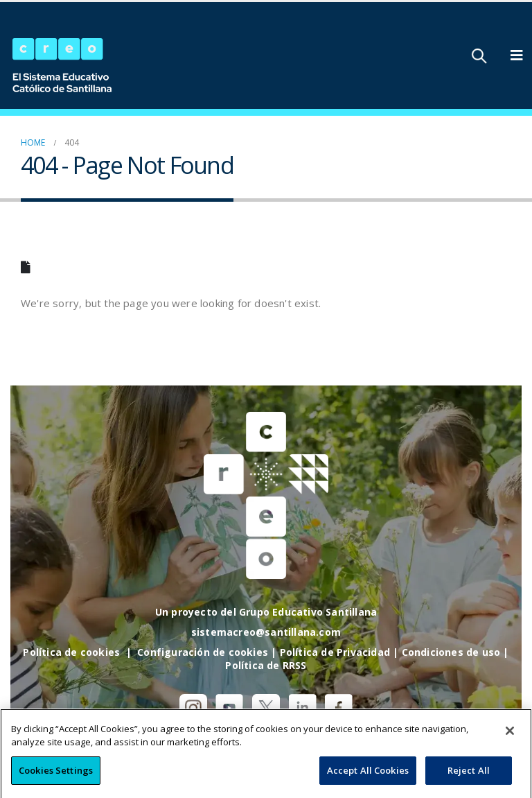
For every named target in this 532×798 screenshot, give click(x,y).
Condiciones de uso (451, 652)
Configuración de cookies (203, 652)
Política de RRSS (266, 665)
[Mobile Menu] (517, 55)
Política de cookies (71, 652)
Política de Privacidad (335, 652)
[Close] (510, 744)
